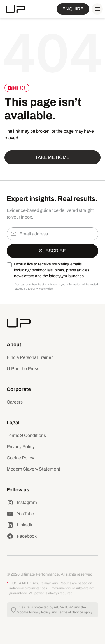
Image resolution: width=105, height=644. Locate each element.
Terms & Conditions (26, 435)
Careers (15, 402)
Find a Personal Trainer (30, 357)
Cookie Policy (20, 458)
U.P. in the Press (23, 369)
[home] (16, 9)
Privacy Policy (21, 447)
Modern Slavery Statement (33, 469)
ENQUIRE (73, 9)
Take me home (53, 157)
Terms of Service (71, 612)
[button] (96, 9)
